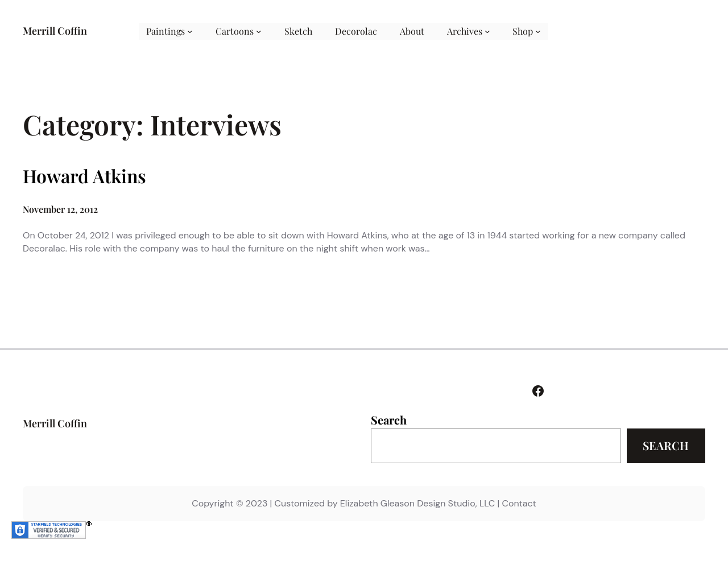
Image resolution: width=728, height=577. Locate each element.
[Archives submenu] (487, 31)
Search (389, 420)
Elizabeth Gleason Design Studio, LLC (417, 503)
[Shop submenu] (538, 31)
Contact (519, 503)
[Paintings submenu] (190, 31)
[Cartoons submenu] (259, 31)
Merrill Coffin (55, 31)
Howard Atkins (84, 176)
